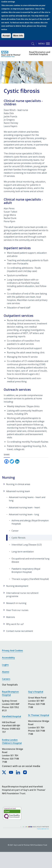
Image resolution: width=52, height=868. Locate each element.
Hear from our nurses (17, 610)
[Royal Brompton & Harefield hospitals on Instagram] (25, 772)
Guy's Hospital (36, 692)
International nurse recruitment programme (22, 595)
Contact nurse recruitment (20, 631)
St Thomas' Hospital (39, 715)
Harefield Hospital (11, 716)
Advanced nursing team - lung (24, 514)
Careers (6, 679)
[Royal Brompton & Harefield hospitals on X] (4, 772)
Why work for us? (15, 624)
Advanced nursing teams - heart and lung (27, 499)
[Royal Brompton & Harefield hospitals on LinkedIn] (18, 772)
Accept (6, 36)
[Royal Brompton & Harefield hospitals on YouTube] (11, 772)
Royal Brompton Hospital (10, 693)
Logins (5, 665)
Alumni (6, 672)
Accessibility (8, 658)
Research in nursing (16, 603)
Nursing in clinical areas (18, 484)
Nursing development (17, 586)
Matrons (11, 617)
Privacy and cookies (12, 650)
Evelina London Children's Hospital (12, 741)
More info (18, 36)
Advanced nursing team (18, 491)
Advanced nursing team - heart (24, 507)
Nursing (8, 477)
